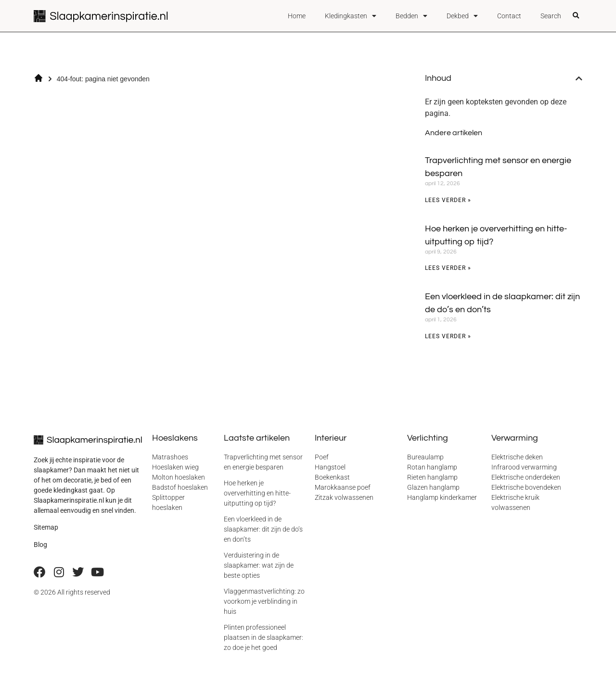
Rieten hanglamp (432, 477)
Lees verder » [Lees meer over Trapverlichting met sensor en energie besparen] (448, 200)
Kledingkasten (351, 16)
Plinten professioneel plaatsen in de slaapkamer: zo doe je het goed (263, 637)
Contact (509, 16)
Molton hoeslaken (179, 477)
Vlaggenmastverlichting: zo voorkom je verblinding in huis (264, 601)
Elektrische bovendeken (526, 487)
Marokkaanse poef (343, 487)
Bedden (411, 16)
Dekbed (462, 16)
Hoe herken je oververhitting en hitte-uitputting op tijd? (257, 493)
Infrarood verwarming (524, 467)
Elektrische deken (517, 457)
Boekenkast (332, 477)
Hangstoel (330, 467)
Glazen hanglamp (433, 487)
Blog (40, 545)
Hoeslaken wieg (175, 467)
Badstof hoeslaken (180, 487)
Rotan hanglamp (432, 467)
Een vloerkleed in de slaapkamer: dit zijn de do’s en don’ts (263, 529)
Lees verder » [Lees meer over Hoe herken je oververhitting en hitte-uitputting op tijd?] (448, 268)
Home (297, 16)
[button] (576, 16)
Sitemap (46, 527)
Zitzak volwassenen (344, 497)
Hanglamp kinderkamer (442, 497)
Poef (322, 457)
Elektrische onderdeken (526, 477)
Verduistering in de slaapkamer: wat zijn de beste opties (259, 565)
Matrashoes (170, 457)
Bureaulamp (425, 457)
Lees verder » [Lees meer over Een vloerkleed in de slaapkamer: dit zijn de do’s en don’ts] (448, 336)
